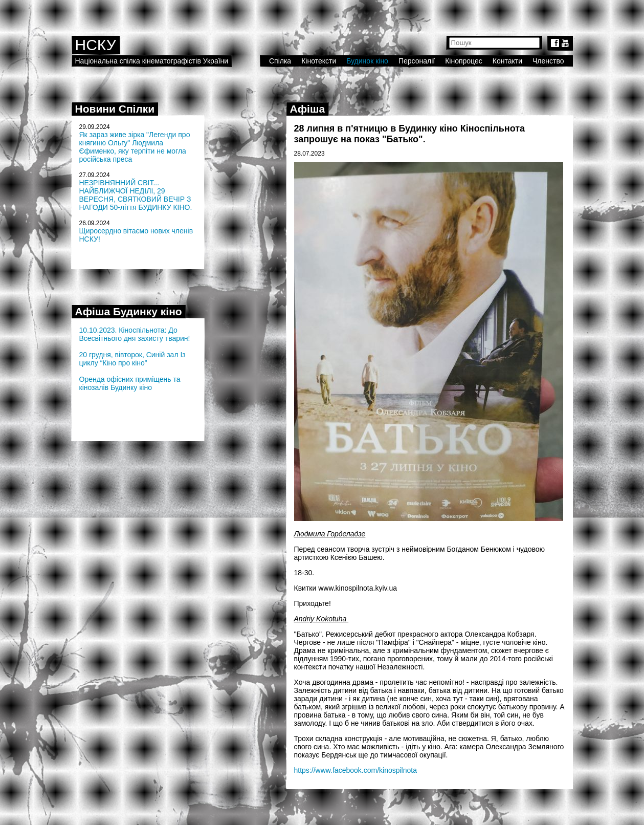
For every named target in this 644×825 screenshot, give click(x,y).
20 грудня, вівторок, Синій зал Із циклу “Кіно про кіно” (132, 359)
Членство (548, 61)
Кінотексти (319, 61)
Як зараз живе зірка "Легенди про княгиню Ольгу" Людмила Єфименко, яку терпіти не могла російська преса (135, 147)
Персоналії (417, 61)
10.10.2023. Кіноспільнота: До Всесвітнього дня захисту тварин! (135, 334)
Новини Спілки (115, 109)
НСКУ (96, 45)
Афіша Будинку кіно (129, 311)
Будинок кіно (367, 61)
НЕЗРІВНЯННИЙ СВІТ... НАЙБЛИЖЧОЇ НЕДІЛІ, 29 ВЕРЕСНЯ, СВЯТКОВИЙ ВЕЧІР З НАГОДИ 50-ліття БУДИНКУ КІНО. (136, 195)
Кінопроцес (464, 61)
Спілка (280, 61)
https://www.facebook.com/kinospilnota (356, 770)
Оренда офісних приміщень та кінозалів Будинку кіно (130, 383)
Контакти (507, 61)
